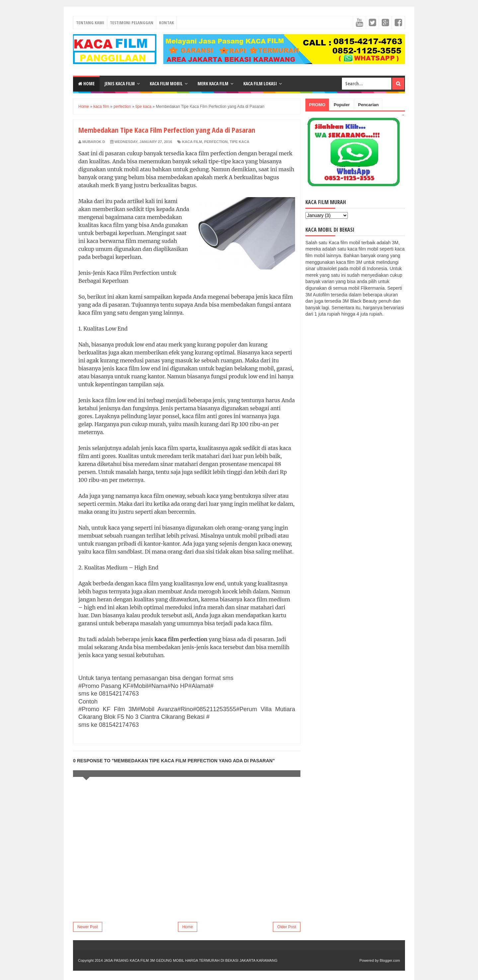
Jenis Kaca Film (120, 83)
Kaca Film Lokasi (260, 83)
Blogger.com (390, 960)
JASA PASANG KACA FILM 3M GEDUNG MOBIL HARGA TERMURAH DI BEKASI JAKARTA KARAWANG (191, 960)
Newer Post (88, 927)
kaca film (192, 142)
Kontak (166, 23)
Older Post (287, 927)
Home (86, 83)
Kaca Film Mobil (166, 83)
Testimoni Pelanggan (132, 23)
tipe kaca (239, 142)
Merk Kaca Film (213, 83)
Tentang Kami (90, 23)
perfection (216, 142)
